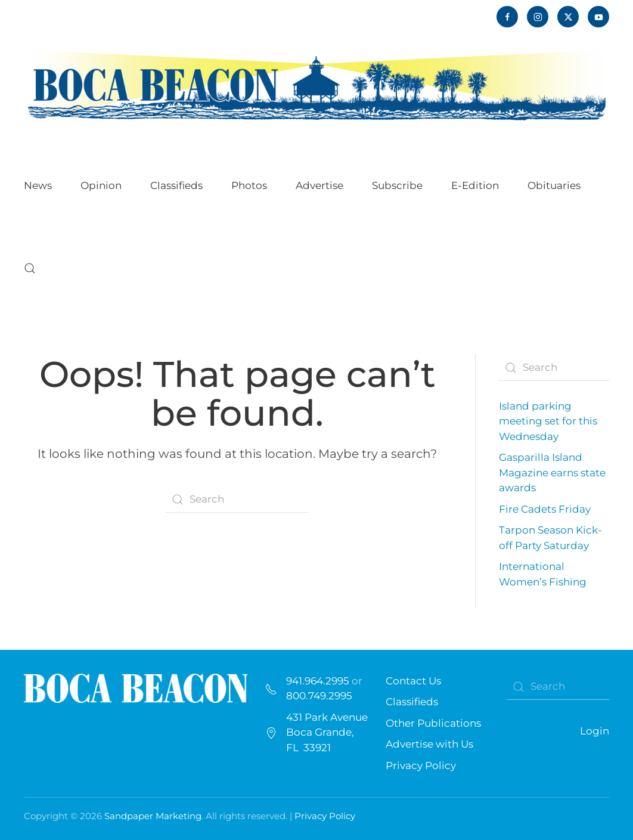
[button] (30, 268)
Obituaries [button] (554, 185)
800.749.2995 (319, 696)
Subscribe (397, 185)
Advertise (319, 185)
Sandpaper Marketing (153, 816)
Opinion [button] (101, 185)
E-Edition (475, 185)
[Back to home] (316, 84)
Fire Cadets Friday (545, 509)
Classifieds (176, 185)
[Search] (237, 500)
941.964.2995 (318, 681)
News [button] (38, 185)
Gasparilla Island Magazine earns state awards (552, 472)
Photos (249, 185)
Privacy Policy (421, 765)
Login (595, 731)
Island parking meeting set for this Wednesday (548, 421)
